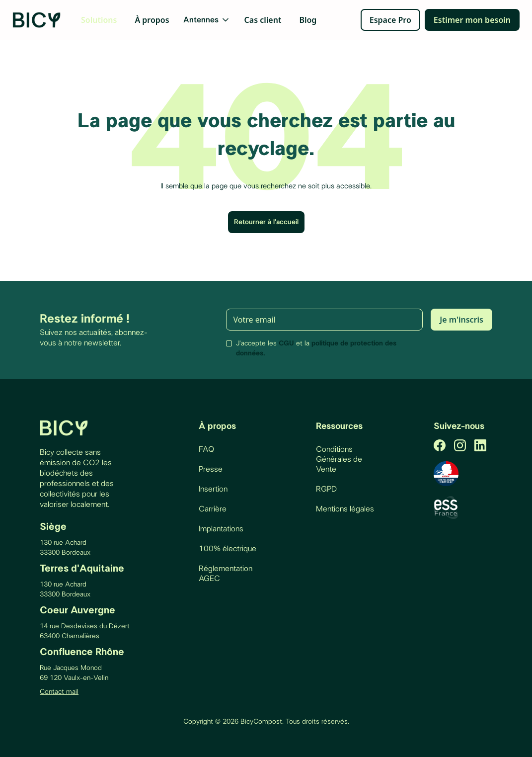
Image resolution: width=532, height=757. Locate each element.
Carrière (213, 509)
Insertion (213, 489)
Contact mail (59, 692)
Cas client (263, 20)
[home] (37, 20)
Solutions (99, 20)
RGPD (326, 489)
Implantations (221, 529)
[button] (207, 20)
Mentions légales (345, 509)
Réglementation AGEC (226, 574)
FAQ (206, 449)
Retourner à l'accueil (266, 222)
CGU (286, 343)
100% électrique (228, 549)
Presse (211, 469)
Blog (308, 20)
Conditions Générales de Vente (339, 459)
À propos (152, 20)
